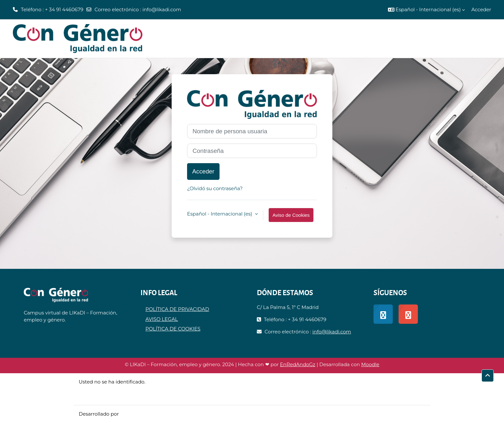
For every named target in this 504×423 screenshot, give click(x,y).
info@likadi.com (162, 9)
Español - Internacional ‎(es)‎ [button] (220, 214)
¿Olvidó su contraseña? (215, 188)
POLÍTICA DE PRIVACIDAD (177, 309)
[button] (427, 10)
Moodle (370, 364)
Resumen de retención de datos (117, 389)
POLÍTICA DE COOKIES (173, 329)
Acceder (481, 9)
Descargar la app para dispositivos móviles (130, 396)
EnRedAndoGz (298, 364)
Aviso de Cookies (291, 215)
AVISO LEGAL (162, 319)
